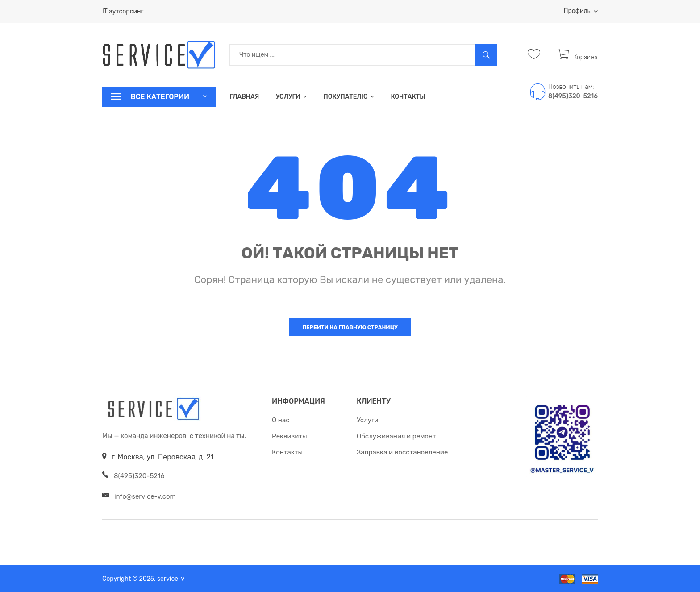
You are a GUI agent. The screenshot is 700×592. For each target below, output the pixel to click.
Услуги (291, 97)
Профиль (581, 11)
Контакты (408, 97)
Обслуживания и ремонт (396, 436)
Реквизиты (290, 436)
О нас (281, 420)
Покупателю (348, 97)
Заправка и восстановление (402, 452)
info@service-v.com (145, 496)
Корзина (578, 57)
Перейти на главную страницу (350, 327)
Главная (244, 97)
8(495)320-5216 (573, 96)
